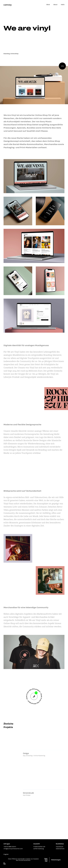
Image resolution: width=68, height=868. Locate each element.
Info (62, 66)
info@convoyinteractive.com (13, 849)
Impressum (60, 847)
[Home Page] (8, 5)
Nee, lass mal (46, 860)
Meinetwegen (56, 860)
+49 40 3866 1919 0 (10, 847)
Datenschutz (60, 849)
